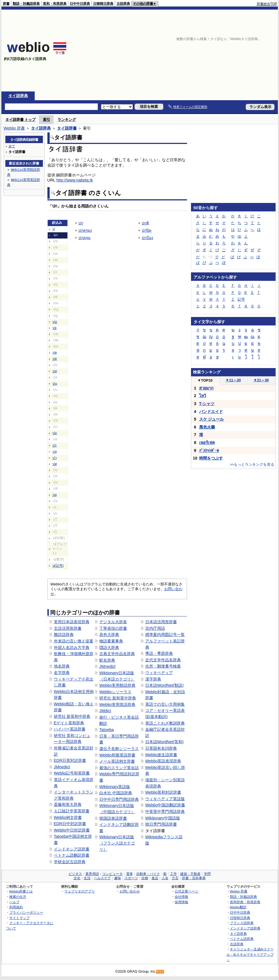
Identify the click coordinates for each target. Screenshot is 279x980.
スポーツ (131, 878)
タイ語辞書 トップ (21, 120)
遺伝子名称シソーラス (119, 749)
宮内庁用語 (155, 628)
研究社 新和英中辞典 (118, 698)
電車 (129, 874)
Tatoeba (106, 730)
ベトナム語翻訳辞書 (72, 855)
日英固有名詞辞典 (161, 748)
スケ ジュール (212, 419)
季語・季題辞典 (159, 653)
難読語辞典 (64, 635)
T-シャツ (207, 404)
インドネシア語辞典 (245, 928)
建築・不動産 (190, 874)
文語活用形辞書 (68, 628)
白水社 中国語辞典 (116, 793)
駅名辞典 (107, 660)
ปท (55, 371)
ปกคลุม (84, 238)
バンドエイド (211, 412)
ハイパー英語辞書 (70, 729)
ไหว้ (203, 396)
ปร (55, 445)
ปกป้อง (147, 238)
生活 (87, 878)
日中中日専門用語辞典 (119, 799)
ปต (55, 359)
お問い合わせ (130, 891)
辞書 (6, 4)
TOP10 (205, 380)
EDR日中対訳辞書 (70, 824)
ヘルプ (14, 902)
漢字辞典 (153, 679)
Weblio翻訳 (238, 907)
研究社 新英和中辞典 (72, 716)
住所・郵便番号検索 (163, 666)
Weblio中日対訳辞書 (72, 830)
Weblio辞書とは (21, 891)
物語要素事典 (111, 641)
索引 (47, 120)
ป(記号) (58, 566)
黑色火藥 (207, 427)
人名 (165, 878)
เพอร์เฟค (207, 443)
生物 (145, 878)
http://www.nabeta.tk (75, 180)
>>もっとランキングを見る (252, 464)
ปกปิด (147, 230)
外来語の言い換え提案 (74, 641)
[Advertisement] (204, 51)
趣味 (118, 878)
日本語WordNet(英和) (164, 742)
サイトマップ (19, 918)
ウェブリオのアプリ (80, 891)
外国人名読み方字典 (72, 648)
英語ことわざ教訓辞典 (165, 723)
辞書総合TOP (267, 4)
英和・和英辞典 (55, 4)
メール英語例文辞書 (117, 761)
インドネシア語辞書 (72, 849)
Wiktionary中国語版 (163, 818)
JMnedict (62, 767)
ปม (55, 433)
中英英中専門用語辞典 (165, 811)
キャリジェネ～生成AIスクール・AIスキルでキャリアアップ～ (250, 954)
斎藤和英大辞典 (68, 804)
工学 (173, 874)
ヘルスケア (102, 878)
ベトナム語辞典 (242, 939)
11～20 (233, 380)
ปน (55, 384)
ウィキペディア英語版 (165, 799)
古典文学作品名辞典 (117, 654)
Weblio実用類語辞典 (117, 685)
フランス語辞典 (242, 923)
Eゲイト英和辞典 (69, 723)
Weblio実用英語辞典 (117, 705)
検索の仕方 (18, 897)
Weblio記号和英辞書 (72, 773)
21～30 (261, 380)
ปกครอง (85, 230)
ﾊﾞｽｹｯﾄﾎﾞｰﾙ (209, 450)
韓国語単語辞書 (113, 818)
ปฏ (55, 322)
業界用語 (92, 874)
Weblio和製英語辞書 (117, 755)
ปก (81, 223)
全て (12, 146)
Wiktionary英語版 (115, 787)
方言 (175, 878)
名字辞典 (62, 673)
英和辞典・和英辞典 (245, 902)
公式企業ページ (186, 891)
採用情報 (181, 902)
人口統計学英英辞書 (72, 811)
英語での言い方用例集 (165, 704)
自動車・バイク (148, 874)
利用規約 (16, 907)
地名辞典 (62, 666)
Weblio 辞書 (14, 128)
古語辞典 (123, 4)
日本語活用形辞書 (161, 622)
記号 (241, 299)
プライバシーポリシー (26, 912)
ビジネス (75, 874)
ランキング (67, 120)
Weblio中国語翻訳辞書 (165, 805)
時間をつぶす (211, 458)
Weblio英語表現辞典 (163, 761)
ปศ (55, 464)
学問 (207, 874)
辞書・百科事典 (194, 878)
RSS (160, 972)
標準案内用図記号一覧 (165, 635)
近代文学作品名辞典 (163, 660)
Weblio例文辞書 (68, 817)
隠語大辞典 (109, 648)
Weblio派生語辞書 (161, 755)
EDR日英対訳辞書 (70, 760)
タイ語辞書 (67, 128)
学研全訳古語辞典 (70, 862)
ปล (55, 452)
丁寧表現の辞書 (113, 628)
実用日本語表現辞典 (72, 622)
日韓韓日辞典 (103, 4)
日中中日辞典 (80, 4)
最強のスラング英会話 (119, 768)
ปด (55, 353)
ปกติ (145, 223)
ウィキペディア (159, 673)
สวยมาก (206, 388)
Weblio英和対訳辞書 (163, 792)
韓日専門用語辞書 (161, 824)
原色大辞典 (109, 635)
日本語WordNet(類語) (164, 685)
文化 (77, 878)
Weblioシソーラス (115, 692)
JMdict (105, 711)
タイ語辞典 (18, 96)
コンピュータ (113, 874)
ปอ (55, 495)
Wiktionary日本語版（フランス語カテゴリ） (117, 843)
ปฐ (55, 328)
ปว (55, 458)
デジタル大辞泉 (113, 622)
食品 (155, 878)
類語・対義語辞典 (26, 4)
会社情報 (181, 897)
